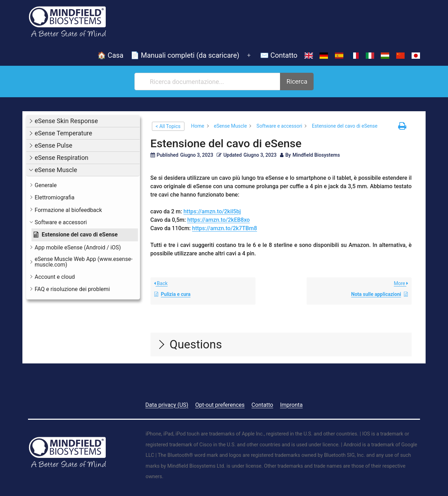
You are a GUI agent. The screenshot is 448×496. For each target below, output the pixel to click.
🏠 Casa (110, 55)
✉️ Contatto (279, 55)
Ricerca (297, 81)
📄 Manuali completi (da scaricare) (185, 55)
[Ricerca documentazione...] (208, 82)
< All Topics (168, 126)
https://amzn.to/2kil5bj (212, 211)
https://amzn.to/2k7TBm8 (225, 228)
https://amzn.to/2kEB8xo (219, 220)
